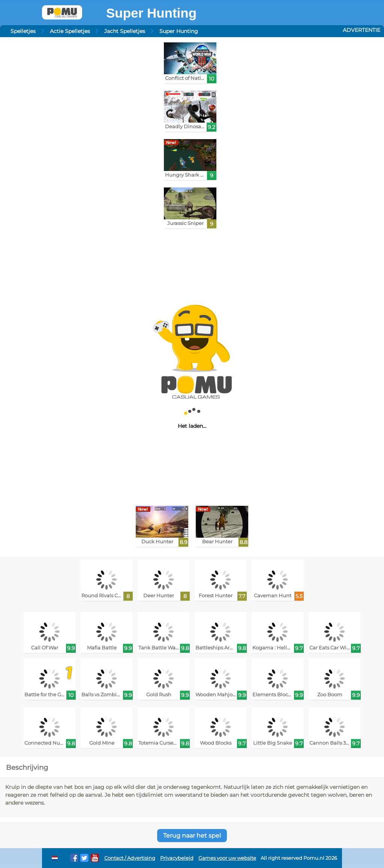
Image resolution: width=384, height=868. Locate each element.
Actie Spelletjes (70, 31)
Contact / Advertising (130, 858)
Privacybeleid (177, 858)
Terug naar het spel (192, 836)
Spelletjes (23, 31)
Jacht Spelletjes (125, 31)
